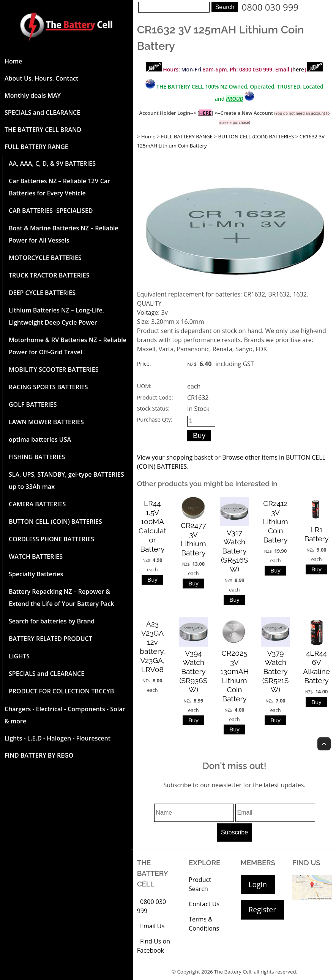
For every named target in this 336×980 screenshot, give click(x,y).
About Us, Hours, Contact (41, 78)
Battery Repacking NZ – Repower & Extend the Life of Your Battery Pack (61, 598)
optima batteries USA (40, 439)
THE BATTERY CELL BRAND (43, 130)
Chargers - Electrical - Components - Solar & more (65, 715)
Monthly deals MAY (33, 95)
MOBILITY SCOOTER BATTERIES (54, 369)
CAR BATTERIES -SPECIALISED (51, 211)
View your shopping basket (175, 457)
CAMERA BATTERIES (37, 504)
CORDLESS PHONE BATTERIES (51, 539)
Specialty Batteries (36, 574)
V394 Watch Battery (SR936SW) (193, 671)
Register (262, 909)
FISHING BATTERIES (37, 457)
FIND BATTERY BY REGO (39, 755)
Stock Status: (153, 408)
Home (13, 61)
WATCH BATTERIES (36, 557)
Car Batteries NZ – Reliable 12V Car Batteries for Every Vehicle (59, 187)
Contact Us (204, 904)
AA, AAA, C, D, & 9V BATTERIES (52, 163)
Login (258, 884)
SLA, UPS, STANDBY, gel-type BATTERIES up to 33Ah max (66, 480)
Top (324, 744)
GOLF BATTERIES (33, 404)
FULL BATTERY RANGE (36, 147)
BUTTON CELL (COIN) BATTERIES (55, 522)
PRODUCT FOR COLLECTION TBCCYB (61, 691)
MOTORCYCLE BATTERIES (45, 258)
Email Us (152, 926)
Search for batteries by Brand (52, 621)
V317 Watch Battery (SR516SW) (234, 551)
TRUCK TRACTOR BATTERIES (49, 275)
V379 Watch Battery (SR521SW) (276, 671)
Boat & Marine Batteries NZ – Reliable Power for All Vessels (64, 234)
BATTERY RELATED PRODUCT (50, 639)
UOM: (144, 386)
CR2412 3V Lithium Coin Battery (275, 522)
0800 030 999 (270, 7)
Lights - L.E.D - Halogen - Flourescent (58, 738)
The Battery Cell (233, 972)
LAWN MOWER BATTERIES (46, 422)
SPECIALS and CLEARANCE (42, 113)
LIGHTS (19, 656)
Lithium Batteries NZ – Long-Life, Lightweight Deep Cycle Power (56, 316)
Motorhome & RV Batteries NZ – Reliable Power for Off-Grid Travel (68, 346)
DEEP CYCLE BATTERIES (42, 293)
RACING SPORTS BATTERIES (48, 387)
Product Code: (155, 397)
